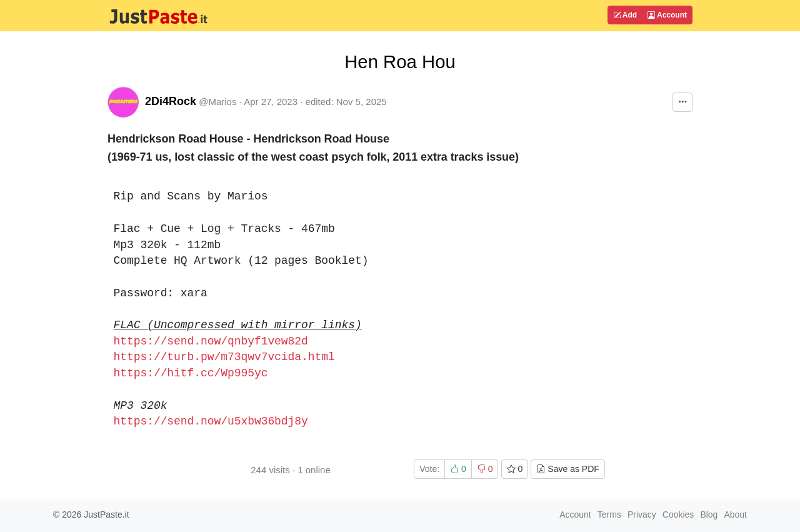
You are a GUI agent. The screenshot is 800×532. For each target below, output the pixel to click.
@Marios (217, 102)
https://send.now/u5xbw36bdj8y (211, 421)
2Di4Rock (171, 101)
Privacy (642, 514)
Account (667, 15)
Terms (609, 514)
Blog (709, 514)
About (735, 514)
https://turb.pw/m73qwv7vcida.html (224, 357)
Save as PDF (567, 469)
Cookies (678, 514)
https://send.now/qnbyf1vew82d (211, 341)
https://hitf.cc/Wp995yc (191, 373)
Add (625, 15)
